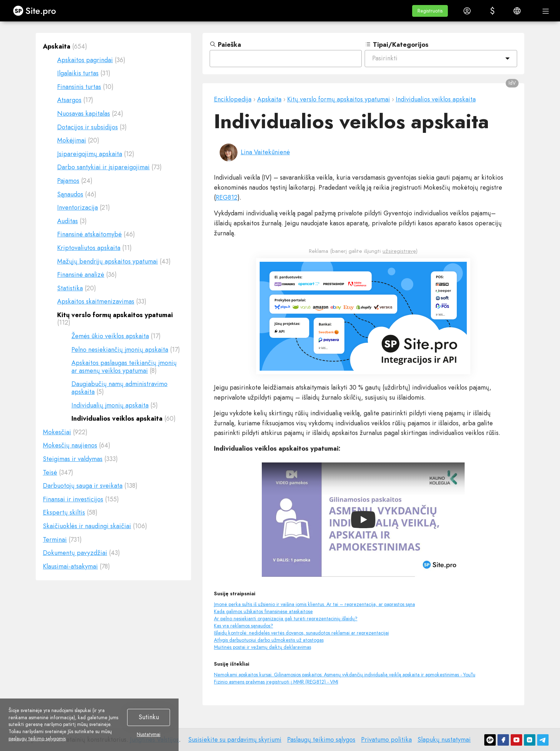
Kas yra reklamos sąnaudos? (244, 626)
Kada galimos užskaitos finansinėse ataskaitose (263, 611)
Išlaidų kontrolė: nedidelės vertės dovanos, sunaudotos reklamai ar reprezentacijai (301, 633)
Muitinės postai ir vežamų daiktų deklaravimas (262, 647)
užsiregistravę (399, 251)
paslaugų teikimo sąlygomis (37, 739)
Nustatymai (149, 735)
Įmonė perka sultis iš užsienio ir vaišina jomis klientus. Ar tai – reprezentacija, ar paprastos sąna (314, 604)
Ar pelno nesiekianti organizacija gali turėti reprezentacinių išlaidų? (286, 619)
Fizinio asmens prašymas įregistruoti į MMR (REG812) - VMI (276, 682)
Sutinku (149, 717)
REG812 (227, 197)
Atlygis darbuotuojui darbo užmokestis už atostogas (269, 640)
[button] (430, 11)
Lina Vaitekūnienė (265, 152)
